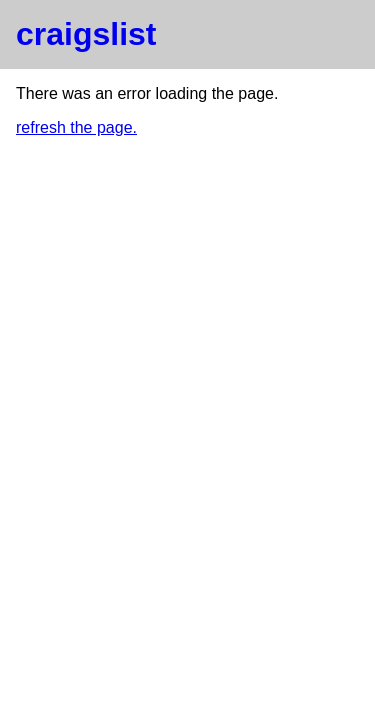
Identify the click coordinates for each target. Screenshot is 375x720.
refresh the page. (76, 127)
